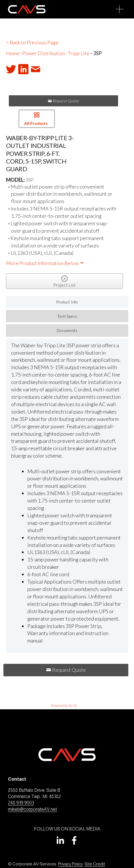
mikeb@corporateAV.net (32, 809)
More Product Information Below (45, 263)
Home (13, 53)
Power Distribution (44, 53)
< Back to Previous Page (32, 42)
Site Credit (95, 864)
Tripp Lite (79, 53)
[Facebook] (74, 840)
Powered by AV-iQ (64, 705)
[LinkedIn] (60, 840)
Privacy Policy (70, 864)
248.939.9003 (21, 803)
